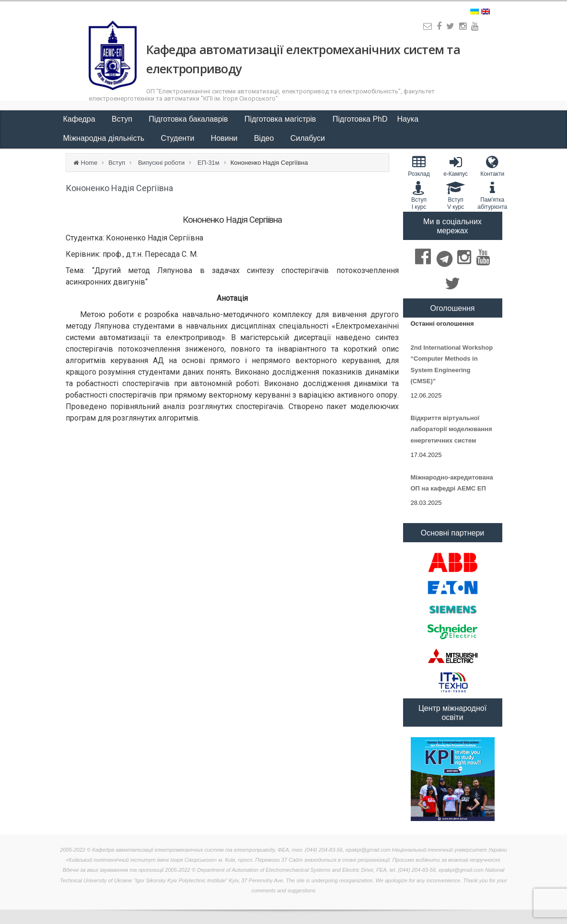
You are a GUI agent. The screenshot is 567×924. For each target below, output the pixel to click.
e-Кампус (456, 166)
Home (89, 163)
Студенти (179, 138)
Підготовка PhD (360, 119)
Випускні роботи (161, 163)
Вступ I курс (419, 195)
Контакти (492, 166)
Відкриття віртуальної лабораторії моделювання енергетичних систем (451, 429)
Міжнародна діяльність (105, 138)
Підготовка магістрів (281, 119)
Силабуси (308, 138)
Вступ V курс (456, 195)
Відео (265, 138)
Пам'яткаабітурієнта (492, 195)
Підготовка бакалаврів (189, 119)
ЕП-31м (208, 163)
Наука (409, 119)
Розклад (419, 166)
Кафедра (81, 119)
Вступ (123, 119)
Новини (225, 138)
